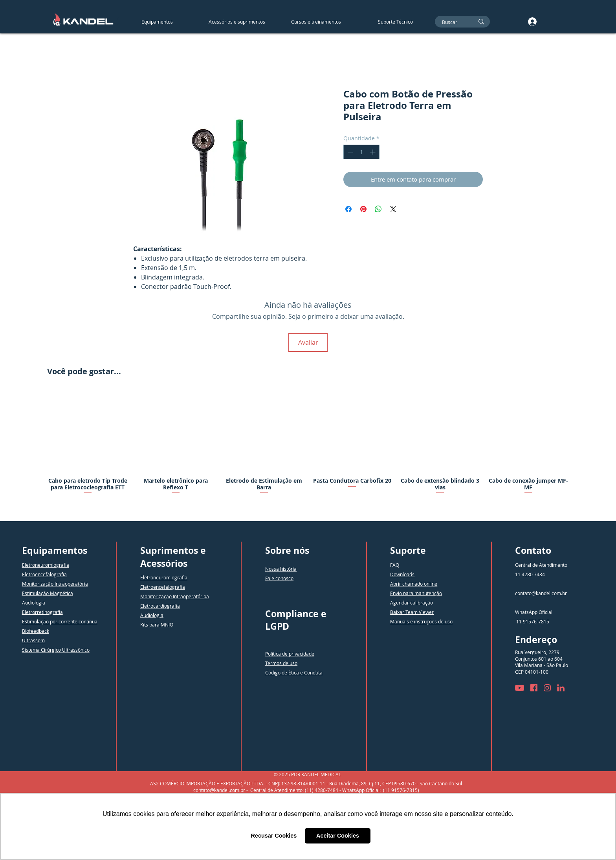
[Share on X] (393, 209)
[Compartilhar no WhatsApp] (378, 209)
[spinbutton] (361, 152)
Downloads (402, 574)
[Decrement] (349, 152)
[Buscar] (452, 22)
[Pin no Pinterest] (363, 209)
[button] (236, 22)
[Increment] (373, 152)
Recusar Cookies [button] (274, 836)
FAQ (395, 565)
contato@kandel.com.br (541, 593)
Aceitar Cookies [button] (338, 836)
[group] (308, 450)
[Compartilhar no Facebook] (348, 209)
